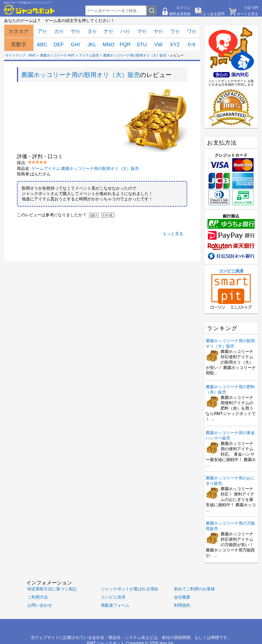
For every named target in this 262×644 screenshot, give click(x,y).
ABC (42, 44)
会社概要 (182, 597)
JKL (92, 44)
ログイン (183, 8)
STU (142, 44)
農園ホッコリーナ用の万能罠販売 (230, 526)
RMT (32, 55)
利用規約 (182, 605)
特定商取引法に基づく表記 (52, 589)
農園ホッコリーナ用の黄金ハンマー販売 (230, 435)
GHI (75, 44)
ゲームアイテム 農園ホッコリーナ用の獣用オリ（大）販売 (85, 169)
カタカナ (19, 31)
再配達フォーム (115, 605)
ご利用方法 (38, 597)
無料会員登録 (180, 14)
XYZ (175, 44)
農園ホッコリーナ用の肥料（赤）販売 (230, 389)
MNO (109, 44)
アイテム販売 (89, 55)
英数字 (19, 44)
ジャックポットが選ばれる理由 (129, 589)
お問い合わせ (40, 605)
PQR (125, 44)
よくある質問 (214, 14)
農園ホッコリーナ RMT (58, 55)
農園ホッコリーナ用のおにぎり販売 (230, 481)
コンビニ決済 (231, 289)
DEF (59, 44)
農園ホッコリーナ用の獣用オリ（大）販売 (135, 55)
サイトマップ (15, 55)
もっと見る (173, 234)
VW (158, 44)
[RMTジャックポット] (29, 10)
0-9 (192, 44)
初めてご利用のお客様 (194, 589)
